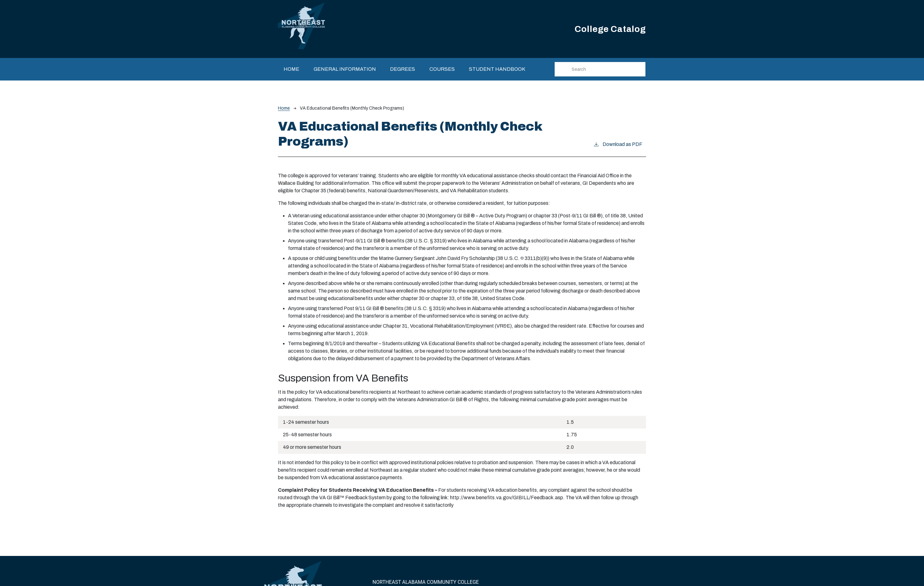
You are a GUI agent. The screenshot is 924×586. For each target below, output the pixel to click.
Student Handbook (497, 69)
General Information (345, 69)
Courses (442, 69)
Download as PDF (618, 144)
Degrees (403, 69)
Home (291, 69)
